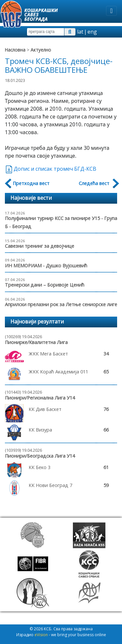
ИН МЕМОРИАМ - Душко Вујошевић (46, 266)
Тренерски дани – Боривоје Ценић (45, 285)
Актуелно (41, 50)
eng (92, 32)
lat (80, 32)
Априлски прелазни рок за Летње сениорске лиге (61, 304)
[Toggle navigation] (111, 11)
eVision (41, 635)
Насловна (15, 50)
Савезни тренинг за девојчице (40, 246)
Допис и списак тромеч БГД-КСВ (51, 169)
